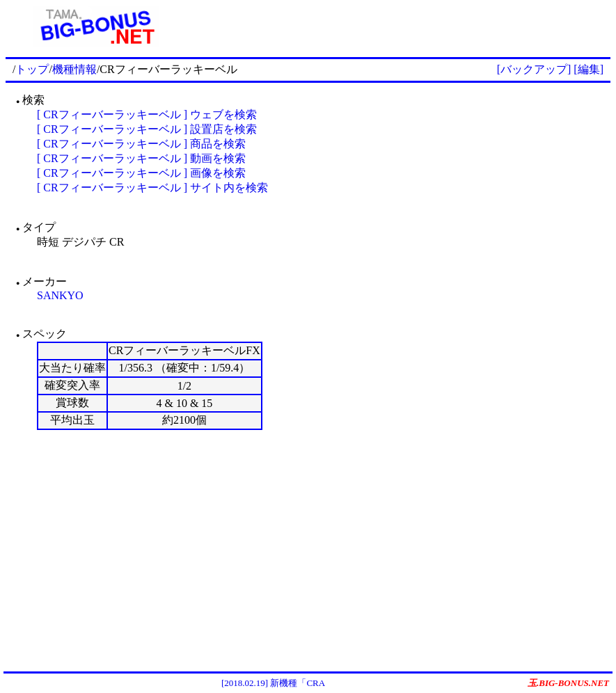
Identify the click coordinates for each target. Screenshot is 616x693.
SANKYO (60, 295)
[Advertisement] (399, 26)
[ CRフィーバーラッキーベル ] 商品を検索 (141, 144)
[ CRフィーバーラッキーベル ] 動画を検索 (141, 158)
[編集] (589, 69)
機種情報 (74, 69)
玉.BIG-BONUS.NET (568, 683)
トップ (32, 69)
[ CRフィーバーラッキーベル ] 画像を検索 (141, 173)
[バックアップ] (534, 69)
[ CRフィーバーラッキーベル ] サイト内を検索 (152, 188)
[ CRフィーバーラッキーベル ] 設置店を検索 (147, 129)
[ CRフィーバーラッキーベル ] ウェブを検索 (147, 114)
